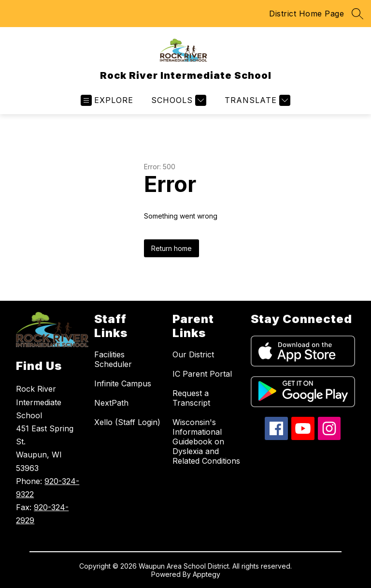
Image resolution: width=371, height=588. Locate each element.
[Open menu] (107, 100)
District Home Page (307, 14)
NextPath (111, 403)
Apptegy (207, 574)
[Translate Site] (256, 100)
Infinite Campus (123, 383)
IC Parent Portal (202, 374)
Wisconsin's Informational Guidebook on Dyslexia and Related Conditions (206, 441)
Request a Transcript (191, 398)
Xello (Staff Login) (127, 422)
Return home (171, 248)
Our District (193, 354)
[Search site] (357, 14)
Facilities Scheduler (113, 359)
